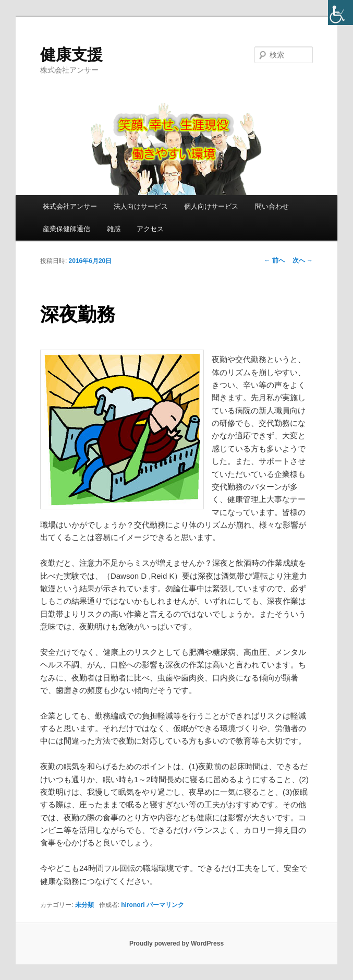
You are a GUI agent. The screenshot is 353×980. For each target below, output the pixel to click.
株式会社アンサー (70, 206)
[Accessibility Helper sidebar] (340, 13)
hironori (133, 905)
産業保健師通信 (66, 229)
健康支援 (71, 55)
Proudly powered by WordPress (177, 943)
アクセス (150, 229)
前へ (274, 260)
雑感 (114, 229)
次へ (303, 260)
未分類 (84, 905)
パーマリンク (165, 905)
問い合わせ (272, 206)
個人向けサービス (211, 206)
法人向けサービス (141, 206)
